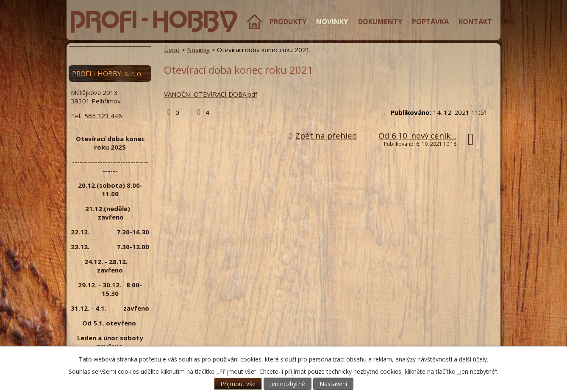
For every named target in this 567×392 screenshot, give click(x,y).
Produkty (288, 21)
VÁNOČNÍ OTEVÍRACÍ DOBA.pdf (211, 94)
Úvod (254, 22)
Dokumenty (380, 21)
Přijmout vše (238, 384)
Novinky (332, 21)
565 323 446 (103, 116)
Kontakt (475, 21)
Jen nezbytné (288, 384)
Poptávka (430, 21)
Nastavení (333, 384)
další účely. (474, 359)
